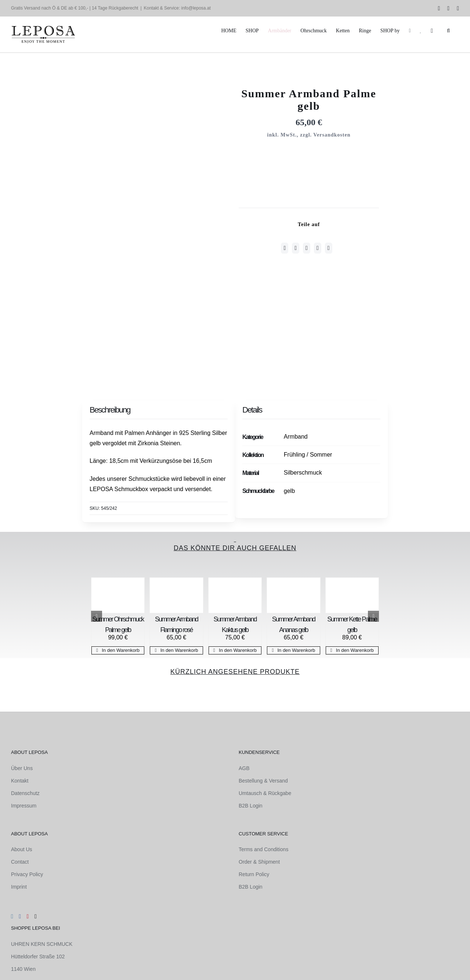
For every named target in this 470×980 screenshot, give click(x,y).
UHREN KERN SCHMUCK (42, 944)
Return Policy (254, 874)
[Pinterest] (318, 248)
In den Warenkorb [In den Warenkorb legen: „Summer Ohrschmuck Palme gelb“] (121, 650)
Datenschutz (25, 793)
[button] (448, 31)
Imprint (19, 887)
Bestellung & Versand (263, 781)
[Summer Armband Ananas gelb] (293, 595)
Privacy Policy (27, 874)
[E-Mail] (329, 248)
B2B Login (251, 806)
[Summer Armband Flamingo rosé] (176, 595)
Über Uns (22, 768)
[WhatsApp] (307, 248)
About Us (22, 849)
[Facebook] (285, 248)
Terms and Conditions (263, 849)
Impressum (24, 806)
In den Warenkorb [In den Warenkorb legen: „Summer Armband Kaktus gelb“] (238, 650)
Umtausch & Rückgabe (265, 793)
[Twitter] (296, 248)
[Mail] (36, 917)
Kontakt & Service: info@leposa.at (177, 8)
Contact (20, 862)
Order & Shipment (259, 862)
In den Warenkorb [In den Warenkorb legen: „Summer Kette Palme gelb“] (355, 650)
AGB (244, 768)
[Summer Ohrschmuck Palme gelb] (118, 595)
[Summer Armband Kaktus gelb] (235, 595)
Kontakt (20, 781)
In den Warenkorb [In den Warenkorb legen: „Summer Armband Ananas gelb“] (296, 650)
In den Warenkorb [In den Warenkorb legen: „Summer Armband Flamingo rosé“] (179, 650)
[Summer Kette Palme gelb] (352, 595)
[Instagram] (12, 917)
